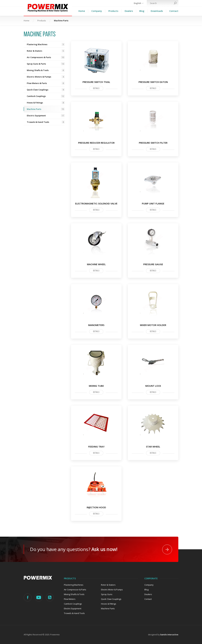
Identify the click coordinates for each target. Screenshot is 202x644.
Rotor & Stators (46, 51)
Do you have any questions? (74, 549)
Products (113, 11)
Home (82, 11)
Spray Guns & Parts (46, 64)
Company (97, 11)
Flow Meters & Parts (46, 83)
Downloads (157, 11)
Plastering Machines (46, 44)
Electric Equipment (46, 116)
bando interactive (169, 635)
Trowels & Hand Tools (46, 122)
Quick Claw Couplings (46, 90)
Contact (174, 11)
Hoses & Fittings (46, 103)
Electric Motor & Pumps (112, 590)
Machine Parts (46, 109)
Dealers (129, 11)
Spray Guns (107, 594)
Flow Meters (70, 599)
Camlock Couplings (46, 96)
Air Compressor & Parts (75, 590)
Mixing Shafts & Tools (46, 70)
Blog (142, 11)
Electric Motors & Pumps (46, 77)
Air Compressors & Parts (46, 57)
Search (175, 3)
